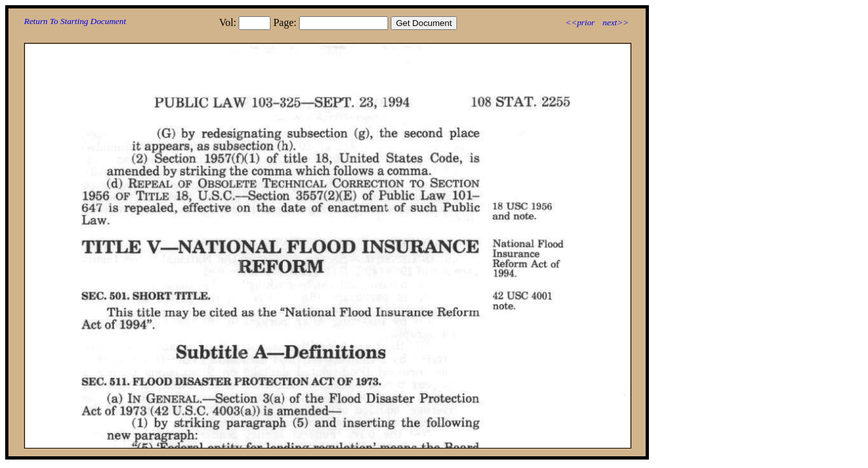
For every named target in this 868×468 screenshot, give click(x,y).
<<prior (580, 22)
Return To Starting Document (75, 21)
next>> (616, 22)
